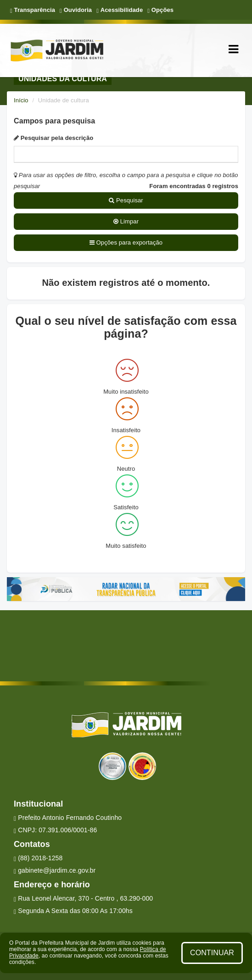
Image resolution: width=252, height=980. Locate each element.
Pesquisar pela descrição (53, 138)
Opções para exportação (126, 242)
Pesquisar (126, 200)
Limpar (126, 221)
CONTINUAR (212, 953)
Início (21, 100)
